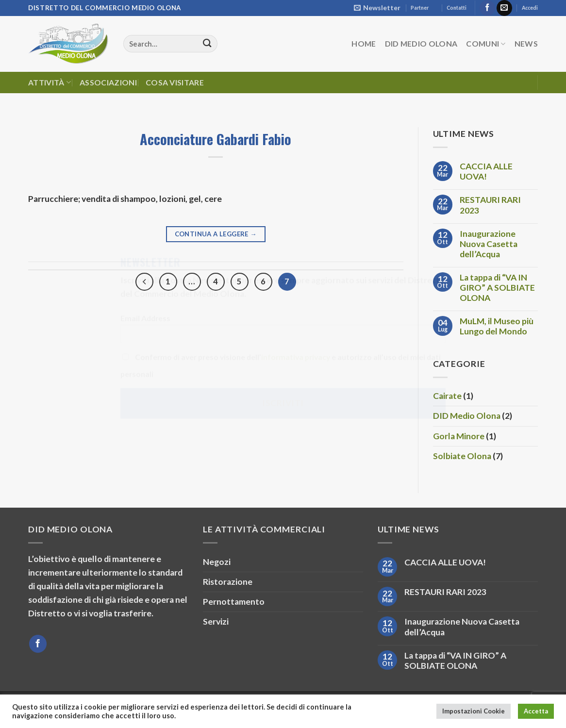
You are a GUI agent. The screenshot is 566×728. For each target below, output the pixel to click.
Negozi (217, 562)
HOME (364, 43)
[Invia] (207, 44)
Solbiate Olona (462, 456)
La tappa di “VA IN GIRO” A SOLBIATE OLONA (497, 288)
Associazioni (108, 82)
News (526, 43)
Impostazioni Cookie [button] (474, 711)
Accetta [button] (536, 711)
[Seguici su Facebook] (487, 8)
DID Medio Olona (421, 43)
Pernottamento (234, 602)
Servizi (216, 621)
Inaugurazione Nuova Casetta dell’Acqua (489, 244)
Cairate (447, 396)
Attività (50, 83)
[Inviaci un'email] (504, 8)
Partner (420, 8)
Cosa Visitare (175, 82)
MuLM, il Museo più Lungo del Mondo (497, 326)
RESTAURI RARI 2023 (490, 205)
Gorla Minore (459, 436)
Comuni (486, 44)
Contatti (457, 8)
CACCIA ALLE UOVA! (486, 171)
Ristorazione (228, 582)
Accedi (530, 8)
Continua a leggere (216, 234)
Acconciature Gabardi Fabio (216, 139)
